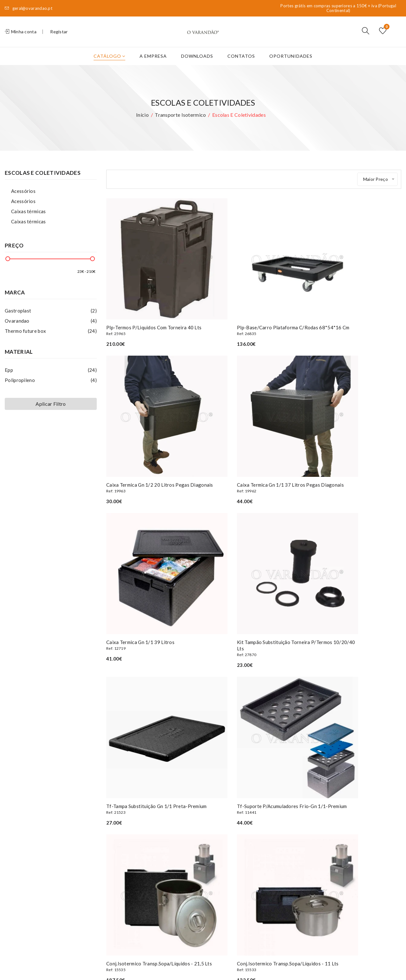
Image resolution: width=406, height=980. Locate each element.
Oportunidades (291, 66)
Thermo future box (51, 341)
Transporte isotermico (180, 125)
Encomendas (187, 853)
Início (142, 125)
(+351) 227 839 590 (39, 837)
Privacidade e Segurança (131, 872)
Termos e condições (128, 863)
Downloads (197, 66)
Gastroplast (51, 321)
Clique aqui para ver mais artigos (254, 756)
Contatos (241, 66)
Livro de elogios (123, 891)
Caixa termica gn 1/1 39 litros (254, 446)
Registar (59, 37)
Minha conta (21, 37)
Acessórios (23, 201)
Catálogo (109, 66)
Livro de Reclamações (129, 882)
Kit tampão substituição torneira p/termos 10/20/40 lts (355, 449)
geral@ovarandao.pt (29, 8)
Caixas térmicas (29, 221)
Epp (51, 380)
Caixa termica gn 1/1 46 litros (254, 715)
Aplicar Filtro (51, 414)
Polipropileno (51, 390)
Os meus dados (190, 844)
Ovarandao (51, 331)
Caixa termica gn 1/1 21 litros (355, 715)
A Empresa (153, 66)
